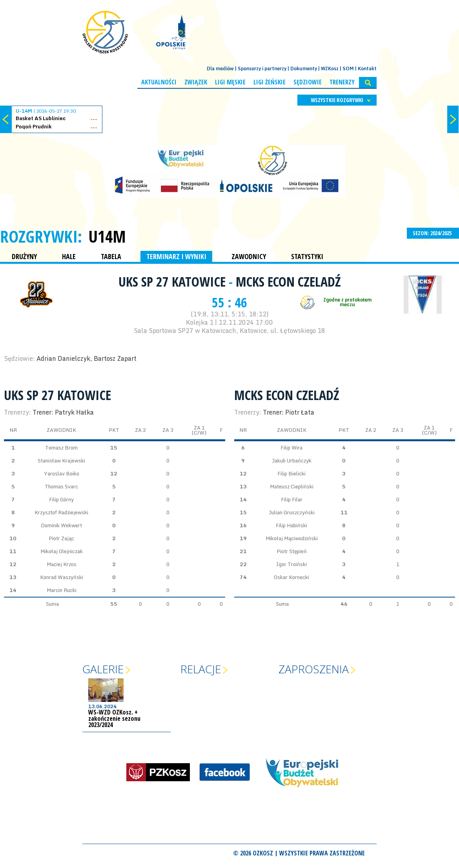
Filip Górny (61, 499)
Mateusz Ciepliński (292, 486)
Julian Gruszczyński (292, 512)
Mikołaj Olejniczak (62, 551)
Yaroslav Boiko (62, 473)
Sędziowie (308, 82)
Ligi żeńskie (270, 82)
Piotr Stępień (292, 551)
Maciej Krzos (62, 564)
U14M (107, 236)
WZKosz (330, 69)
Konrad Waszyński (62, 577)
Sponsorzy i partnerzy (262, 69)
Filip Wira (291, 448)
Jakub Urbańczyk (292, 460)
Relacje (201, 669)
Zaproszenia (314, 669)
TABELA (111, 256)
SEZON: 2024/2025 (433, 233)
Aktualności (159, 82)
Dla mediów (220, 69)
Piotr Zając (61, 538)
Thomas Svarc (61, 486)
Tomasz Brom (61, 448)
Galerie (103, 669)
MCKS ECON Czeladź (288, 281)
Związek (196, 82)
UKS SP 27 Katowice (174, 281)
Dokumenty (304, 69)
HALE (69, 256)
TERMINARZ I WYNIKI (176, 256)
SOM (348, 69)
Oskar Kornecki (291, 577)
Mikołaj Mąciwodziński (292, 538)
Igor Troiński (291, 564)
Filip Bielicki (291, 473)
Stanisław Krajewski (61, 460)
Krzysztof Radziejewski (61, 512)
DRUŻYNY (24, 256)
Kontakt (367, 69)
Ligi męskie (230, 82)
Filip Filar (292, 499)
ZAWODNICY (249, 256)
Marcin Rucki (62, 590)
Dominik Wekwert (61, 525)
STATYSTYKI (307, 256)
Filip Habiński (291, 525)
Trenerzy (342, 82)
